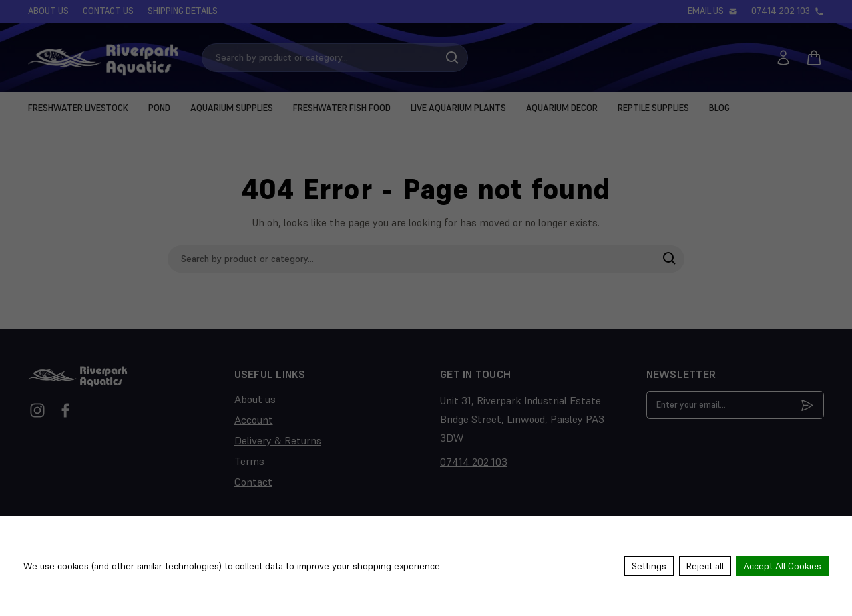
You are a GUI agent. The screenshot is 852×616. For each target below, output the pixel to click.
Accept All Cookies (782, 566)
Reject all (705, 566)
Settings (649, 566)
